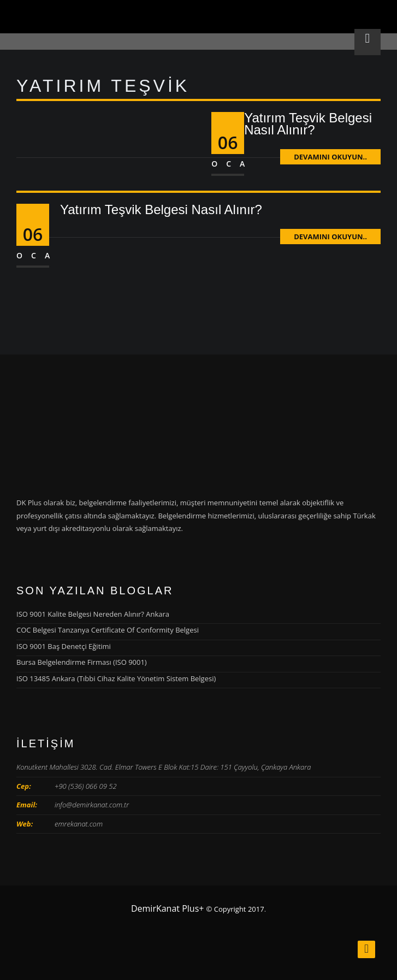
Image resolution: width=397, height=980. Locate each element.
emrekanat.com (79, 824)
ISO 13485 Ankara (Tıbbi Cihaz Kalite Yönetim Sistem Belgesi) (116, 678)
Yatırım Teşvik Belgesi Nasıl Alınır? (308, 124)
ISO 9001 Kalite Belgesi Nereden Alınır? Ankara (93, 614)
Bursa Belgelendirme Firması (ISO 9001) (82, 662)
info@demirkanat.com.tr (92, 805)
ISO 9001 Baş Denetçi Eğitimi (64, 646)
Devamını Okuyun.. (330, 157)
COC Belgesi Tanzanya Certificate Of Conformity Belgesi (108, 630)
